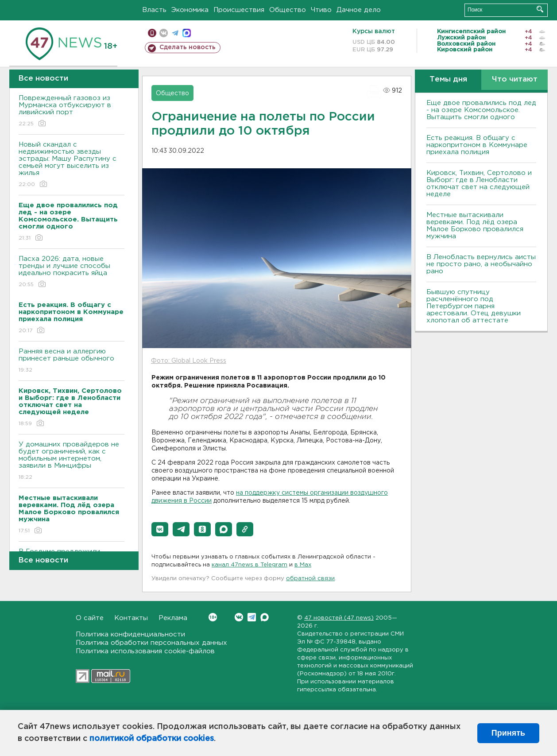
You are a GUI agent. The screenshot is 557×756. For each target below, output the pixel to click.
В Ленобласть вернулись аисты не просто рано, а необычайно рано (481, 264)
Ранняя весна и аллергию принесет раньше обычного (72, 361)
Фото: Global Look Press (189, 361)
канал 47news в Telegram (249, 565)
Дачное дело (359, 10)
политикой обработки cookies (152, 739)
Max (265, 617)
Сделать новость (188, 47)
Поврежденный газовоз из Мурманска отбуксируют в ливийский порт (72, 111)
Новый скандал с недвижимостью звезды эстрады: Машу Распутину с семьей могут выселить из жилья (72, 165)
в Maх (303, 565)
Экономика (190, 10)
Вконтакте (213, 617)
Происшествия (239, 10)
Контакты (131, 618)
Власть (154, 10)
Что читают (515, 79)
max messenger (187, 33)
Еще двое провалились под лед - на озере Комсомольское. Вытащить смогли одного (481, 110)
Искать (540, 9)
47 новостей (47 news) (339, 618)
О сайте (90, 618)
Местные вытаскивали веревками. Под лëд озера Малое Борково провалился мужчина (475, 226)
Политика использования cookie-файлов (145, 651)
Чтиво (321, 10)
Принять (508, 733)
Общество (288, 10)
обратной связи (310, 579)
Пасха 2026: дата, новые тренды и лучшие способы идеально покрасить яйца (72, 272)
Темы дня (448, 79)
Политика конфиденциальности (130, 634)
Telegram (252, 617)
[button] (160, 529)
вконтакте (164, 33)
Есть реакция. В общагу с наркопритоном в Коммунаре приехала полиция (477, 145)
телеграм (175, 33)
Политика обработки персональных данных (151, 643)
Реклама (173, 618)
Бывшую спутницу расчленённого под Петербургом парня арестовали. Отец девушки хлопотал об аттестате (474, 306)
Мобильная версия (152, 33)
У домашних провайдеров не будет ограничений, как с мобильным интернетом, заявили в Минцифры (72, 461)
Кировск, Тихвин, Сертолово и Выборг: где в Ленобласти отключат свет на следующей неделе (479, 184)
